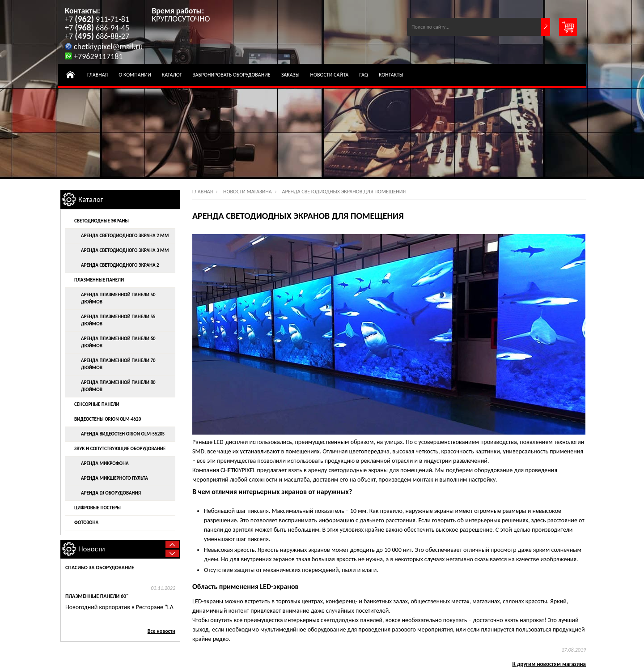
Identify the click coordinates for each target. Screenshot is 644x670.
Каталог (172, 75)
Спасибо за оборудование (100, 568)
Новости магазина (248, 192)
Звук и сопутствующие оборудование (120, 449)
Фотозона (86, 523)
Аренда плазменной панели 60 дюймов (118, 342)
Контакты (391, 75)
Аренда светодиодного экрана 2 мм (125, 236)
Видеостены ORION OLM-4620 (108, 419)
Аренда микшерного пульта (114, 478)
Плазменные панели (99, 280)
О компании (135, 75)
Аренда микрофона (105, 463)
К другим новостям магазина (549, 664)
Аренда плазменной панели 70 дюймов (118, 364)
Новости (92, 549)
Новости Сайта (330, 75)
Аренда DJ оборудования (111, 493)
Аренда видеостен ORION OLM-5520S (123, 434)
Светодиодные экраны (102, 221)
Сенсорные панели (97, 404)
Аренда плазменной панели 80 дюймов (118, 386)
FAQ (364, 75)
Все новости (161, 631)
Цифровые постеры (97, 508)
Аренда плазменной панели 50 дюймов (118, 298)
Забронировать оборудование (232, 75)
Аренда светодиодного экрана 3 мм (125, 250)
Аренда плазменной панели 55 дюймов (118, 320)
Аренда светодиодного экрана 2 (120, 265)
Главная (97, 75)
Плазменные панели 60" (97, 596)
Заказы (290, 75)
